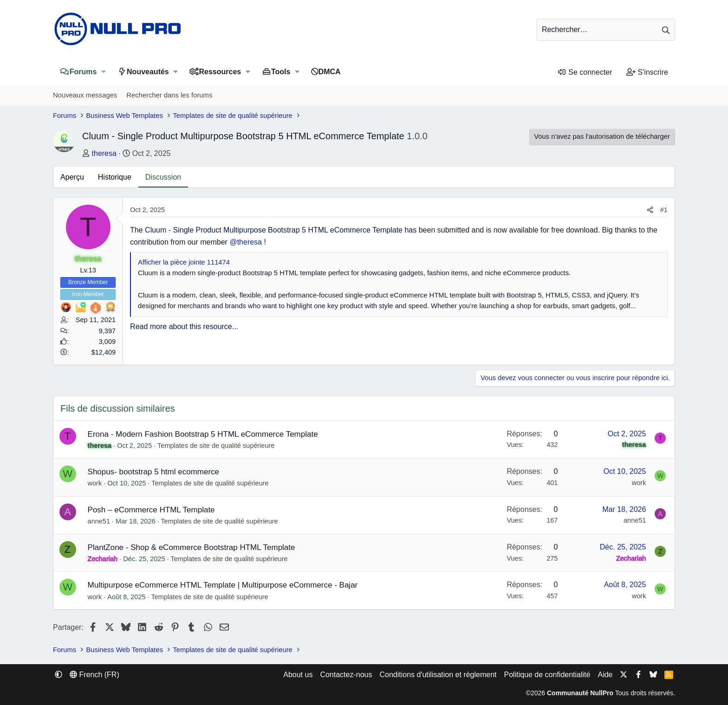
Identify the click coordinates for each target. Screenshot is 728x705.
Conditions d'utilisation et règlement (438, 675)
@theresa (246, 242)
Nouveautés (148, 72)
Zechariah (103, 559)
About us (298, 675)
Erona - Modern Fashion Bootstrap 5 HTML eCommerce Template (203, 434)
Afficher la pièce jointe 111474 (184, 262)
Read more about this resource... (184, 327)
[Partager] (650, 210)
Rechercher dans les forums (169, 95)
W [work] (68, 474)
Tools (281, 72)
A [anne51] (68, 512)
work (95, 483)
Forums (83, 72)
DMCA (330, 72)
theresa (104, 153)
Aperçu (72, 177)
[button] (103, 72)
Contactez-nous (346, 675)
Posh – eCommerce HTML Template (151, 510)
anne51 (99, 521)
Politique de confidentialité (547, 675)
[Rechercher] (606, 30)
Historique (115, 177)
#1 (664, 210)
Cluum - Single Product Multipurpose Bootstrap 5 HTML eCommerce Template (274, 230)
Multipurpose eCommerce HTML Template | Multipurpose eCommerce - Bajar (223, 585)
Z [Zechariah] (68, 549)
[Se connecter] (584, 72)
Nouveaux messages (85, 95)
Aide (605, 675)
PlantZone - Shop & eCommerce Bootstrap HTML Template (192, 547)
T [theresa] (88, 227)
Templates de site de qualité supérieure (216, 446)
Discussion (163, 177)
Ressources (220, 72)
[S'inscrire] (647, 72)
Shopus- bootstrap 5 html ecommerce (153, 472)
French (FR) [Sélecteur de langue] (94, 675)
